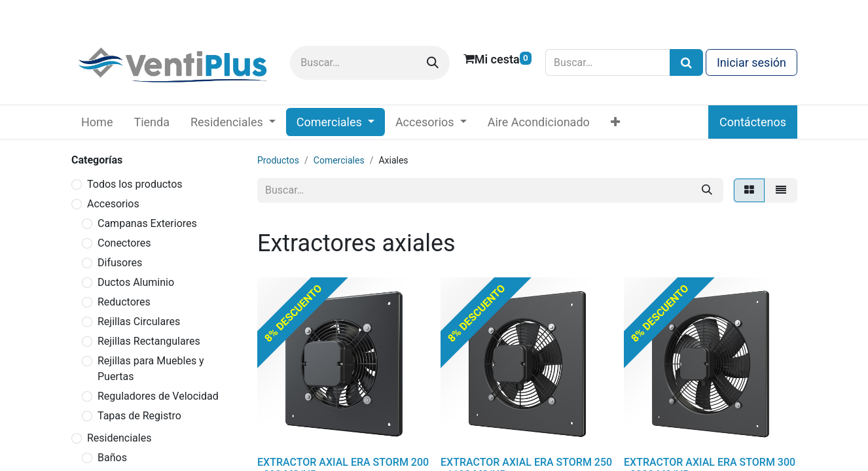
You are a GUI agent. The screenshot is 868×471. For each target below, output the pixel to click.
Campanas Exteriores (147, 223)
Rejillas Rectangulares (149, 341)
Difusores (120, 263)
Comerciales (339, 160)
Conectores (124, 243)
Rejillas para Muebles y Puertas (151, 369)
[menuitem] (97, 122)
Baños (112, 458)
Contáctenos (753, 122)
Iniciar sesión (751, 62)
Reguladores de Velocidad (158, 396)
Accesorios (113, 204)
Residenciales (119, 438)
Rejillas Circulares (139, 322)
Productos (278, 160)
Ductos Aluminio (136, 282)
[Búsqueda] (686, 62)
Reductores (124, 302)
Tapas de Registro (139, 416)
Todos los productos (135, 184)
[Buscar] (433, 63)
